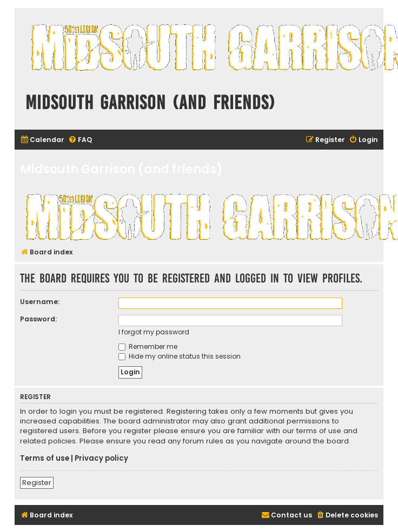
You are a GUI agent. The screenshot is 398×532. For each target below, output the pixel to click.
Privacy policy (101, 459)
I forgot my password (154, 332)
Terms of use (45, 459)
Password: (38, 319)
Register (37, 483)
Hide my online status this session (180, 356)
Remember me (148, 346)
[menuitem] (42, 140)
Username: (40, 302)
